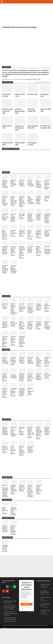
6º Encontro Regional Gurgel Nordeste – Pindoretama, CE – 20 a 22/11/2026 (14, 545)
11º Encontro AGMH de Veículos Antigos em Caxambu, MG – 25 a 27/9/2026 (39, 501)
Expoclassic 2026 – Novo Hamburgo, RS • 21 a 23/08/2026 (5, 460)
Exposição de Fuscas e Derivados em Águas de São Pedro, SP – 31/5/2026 (5, 275)
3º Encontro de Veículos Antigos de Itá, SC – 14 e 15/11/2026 (5, 543)
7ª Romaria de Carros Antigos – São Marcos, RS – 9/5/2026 (5, 220)
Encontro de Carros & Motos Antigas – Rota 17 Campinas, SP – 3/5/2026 (5, 204)
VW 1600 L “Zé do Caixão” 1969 (46, 129)
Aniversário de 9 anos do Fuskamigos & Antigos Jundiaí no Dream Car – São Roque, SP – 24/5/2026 (22, 258)
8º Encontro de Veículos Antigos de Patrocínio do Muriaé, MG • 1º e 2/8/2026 (5, 442)
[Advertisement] (26, 16)
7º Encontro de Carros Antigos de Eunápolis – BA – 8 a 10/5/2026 (39, 203)
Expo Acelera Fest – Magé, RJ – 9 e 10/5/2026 (22, 220)
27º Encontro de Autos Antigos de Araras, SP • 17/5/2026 (47, 238)
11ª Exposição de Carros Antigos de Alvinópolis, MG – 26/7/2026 (14, 403)
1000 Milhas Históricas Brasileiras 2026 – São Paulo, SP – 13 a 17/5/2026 (30, 222)
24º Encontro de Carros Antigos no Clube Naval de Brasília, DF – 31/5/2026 (14, 276)
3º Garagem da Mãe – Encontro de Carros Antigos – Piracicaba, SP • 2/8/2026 (14, 442)
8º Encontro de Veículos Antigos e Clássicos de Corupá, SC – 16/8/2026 (47, 442)
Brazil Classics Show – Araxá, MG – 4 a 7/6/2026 (5, 314)
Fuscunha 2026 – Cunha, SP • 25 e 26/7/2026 (47, 387)
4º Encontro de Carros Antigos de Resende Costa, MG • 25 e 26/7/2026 (5, 403)
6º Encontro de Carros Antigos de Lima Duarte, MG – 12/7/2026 (5, 387)
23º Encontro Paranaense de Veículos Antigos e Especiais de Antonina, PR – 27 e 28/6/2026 (22, 351)
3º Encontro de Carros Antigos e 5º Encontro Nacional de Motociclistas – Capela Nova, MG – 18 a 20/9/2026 (31, 503)
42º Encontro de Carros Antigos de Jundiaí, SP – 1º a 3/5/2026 (22, 187)
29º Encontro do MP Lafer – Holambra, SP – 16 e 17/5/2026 (22, 238)
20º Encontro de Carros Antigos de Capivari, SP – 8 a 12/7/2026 (31, 371)
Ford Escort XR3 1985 (44, 110)
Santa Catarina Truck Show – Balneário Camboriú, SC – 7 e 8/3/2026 (30, 204)
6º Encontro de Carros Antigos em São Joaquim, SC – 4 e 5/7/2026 (13, 371)
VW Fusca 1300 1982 (20, 146)
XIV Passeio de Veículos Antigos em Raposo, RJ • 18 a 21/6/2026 (39, 333)
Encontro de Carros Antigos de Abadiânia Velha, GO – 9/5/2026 (13, 221)
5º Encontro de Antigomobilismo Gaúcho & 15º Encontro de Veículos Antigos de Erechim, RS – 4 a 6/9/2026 (5, 502)
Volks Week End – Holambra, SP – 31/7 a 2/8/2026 (31, 402)
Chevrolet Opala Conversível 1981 (6, 112)
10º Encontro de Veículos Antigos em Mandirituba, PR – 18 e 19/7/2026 (22, 387)
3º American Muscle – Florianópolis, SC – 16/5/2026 (14, 238)
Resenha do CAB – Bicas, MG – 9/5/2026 (47, 202)
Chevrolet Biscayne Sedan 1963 (20, 111)
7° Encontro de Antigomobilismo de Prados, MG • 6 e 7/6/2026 (22, 315)
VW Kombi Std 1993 (7, 129)
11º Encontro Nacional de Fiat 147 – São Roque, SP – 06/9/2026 (22, 500)
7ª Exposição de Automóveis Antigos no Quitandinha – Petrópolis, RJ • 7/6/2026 (31, 316)
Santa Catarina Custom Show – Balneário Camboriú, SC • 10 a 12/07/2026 (39, 372)
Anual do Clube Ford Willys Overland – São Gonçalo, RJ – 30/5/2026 (39, 256)
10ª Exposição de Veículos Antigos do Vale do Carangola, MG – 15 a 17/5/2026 (47, 222)
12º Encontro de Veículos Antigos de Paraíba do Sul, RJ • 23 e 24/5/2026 (5, 256)
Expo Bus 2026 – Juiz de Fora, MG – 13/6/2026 (14, 332)
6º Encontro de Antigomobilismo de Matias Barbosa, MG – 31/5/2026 (47, 256)
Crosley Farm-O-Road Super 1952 (19, 130)
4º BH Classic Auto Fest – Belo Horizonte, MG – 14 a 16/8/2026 (22, 442)
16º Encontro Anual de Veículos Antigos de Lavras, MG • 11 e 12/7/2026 (47, 372)
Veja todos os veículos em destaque (42, 82)
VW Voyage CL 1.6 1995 (32, 146)
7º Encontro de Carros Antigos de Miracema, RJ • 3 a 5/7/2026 (5, 371)
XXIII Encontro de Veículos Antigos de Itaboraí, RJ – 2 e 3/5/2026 (39, 187)
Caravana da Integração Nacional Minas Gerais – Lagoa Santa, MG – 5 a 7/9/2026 (14, 501)
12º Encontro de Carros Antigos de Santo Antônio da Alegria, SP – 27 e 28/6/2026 (5, 351)
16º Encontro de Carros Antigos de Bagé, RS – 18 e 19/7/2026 (39, 387)
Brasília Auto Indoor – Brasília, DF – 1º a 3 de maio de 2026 (14, 186)
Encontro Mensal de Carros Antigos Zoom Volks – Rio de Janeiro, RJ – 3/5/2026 (14, 205)
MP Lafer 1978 (32, 94)
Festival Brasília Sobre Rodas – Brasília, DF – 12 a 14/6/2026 (47, 315)
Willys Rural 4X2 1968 (6, 146)
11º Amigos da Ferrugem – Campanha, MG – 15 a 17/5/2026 (39, 220)
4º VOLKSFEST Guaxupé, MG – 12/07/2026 (14, 387)
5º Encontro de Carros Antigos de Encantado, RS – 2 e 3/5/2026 (30, 187)
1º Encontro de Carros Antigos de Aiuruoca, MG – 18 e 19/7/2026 (31, 387)
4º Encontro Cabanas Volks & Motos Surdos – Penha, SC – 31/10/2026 (13, 525)
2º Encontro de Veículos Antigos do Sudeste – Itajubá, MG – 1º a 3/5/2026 (5, 187)
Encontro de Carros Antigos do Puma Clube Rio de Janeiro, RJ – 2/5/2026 (47, 187)
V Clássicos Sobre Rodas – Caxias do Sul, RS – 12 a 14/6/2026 (39, 314)
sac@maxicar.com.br (12, 643)
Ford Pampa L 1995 (45, 95)
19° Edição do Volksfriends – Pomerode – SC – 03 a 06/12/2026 (5, 563)
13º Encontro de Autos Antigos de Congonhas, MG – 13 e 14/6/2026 (31, 333)
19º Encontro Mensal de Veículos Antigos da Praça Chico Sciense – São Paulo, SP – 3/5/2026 (22, 205)
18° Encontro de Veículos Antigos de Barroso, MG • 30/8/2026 (31, 460)
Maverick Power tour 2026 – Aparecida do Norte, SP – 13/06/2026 (22, 333)
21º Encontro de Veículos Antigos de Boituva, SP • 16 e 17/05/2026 (39, 239)
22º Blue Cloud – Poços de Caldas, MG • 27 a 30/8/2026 (14, 461)
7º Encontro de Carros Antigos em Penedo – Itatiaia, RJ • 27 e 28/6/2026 (13, 350)
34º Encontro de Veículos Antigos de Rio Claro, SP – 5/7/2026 (22, 370)
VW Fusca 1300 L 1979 (20, 95)
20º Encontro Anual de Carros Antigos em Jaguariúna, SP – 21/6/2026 (47, 334)
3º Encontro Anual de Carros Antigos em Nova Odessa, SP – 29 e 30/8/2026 (22, 462)
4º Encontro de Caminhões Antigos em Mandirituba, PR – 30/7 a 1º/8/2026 (22, 402)
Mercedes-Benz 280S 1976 (33, 129)
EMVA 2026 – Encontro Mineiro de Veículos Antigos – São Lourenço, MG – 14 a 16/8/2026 (31, 443)
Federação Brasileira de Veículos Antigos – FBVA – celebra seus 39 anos (10, 634)
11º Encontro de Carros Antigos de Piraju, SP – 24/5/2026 (31, 255)
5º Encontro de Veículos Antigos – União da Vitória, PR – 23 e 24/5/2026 (13, 256)
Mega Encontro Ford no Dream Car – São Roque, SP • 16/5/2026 (5, 240)
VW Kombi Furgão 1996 (32, 110)
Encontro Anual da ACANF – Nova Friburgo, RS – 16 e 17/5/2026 (30, 240)
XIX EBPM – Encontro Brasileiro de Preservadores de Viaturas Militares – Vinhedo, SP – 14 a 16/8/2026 (39, 444)
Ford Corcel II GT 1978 (7, 95)
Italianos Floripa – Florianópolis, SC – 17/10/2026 (5, 524)
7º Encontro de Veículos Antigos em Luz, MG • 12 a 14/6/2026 (5, 332)
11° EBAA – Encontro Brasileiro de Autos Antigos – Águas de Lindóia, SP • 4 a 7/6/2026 (14, 316)
